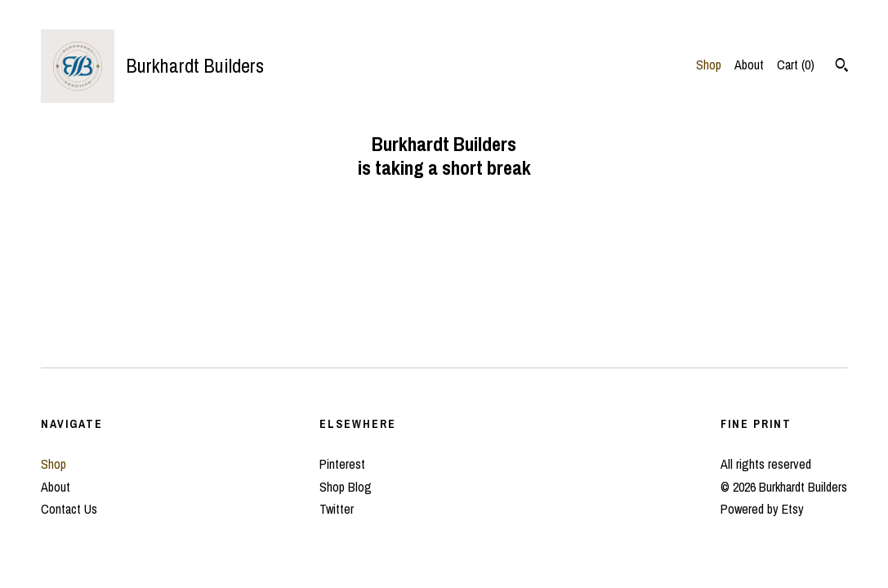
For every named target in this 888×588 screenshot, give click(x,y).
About (749, 65)
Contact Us (69, 509)
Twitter (337, 509)
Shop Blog (346, 487)
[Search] (842, 67)
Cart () (796, 65)
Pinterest (342, 464)
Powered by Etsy (762, 509)
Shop (709, 65)
